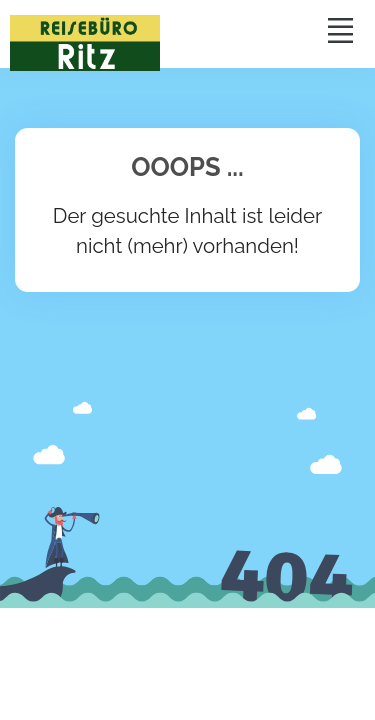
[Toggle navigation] (340, 30)
